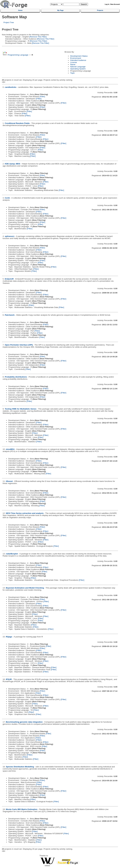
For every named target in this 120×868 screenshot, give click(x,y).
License (74, 62)
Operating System (78, 69)
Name (73, 64)
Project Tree (9, 22)
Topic (72, 73)
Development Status (79, 56)
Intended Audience (78, 60)
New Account (115, 4)
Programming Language (18, 55)
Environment (76, 58)
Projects (100, 10)
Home (20, 10)
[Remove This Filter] (38, 37)
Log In (107, 4)
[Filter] (42, 96)
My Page (60, 10)
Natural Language (78, 67)
